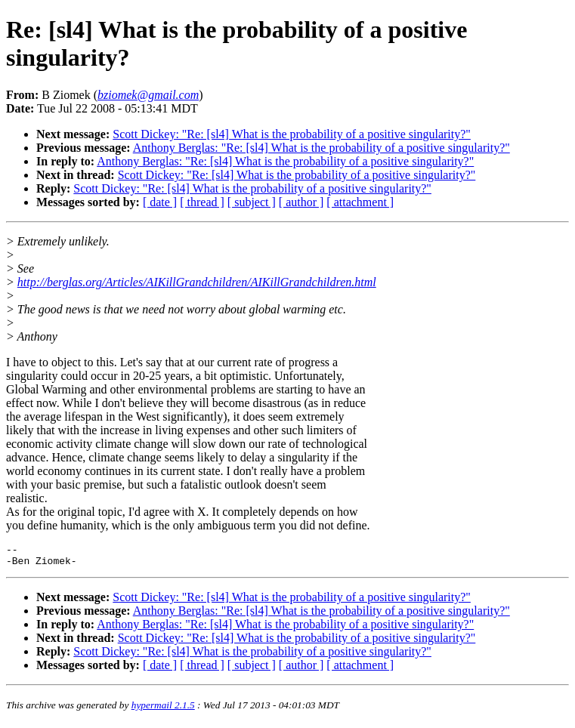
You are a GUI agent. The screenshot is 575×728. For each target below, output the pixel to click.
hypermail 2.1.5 (163, 709)
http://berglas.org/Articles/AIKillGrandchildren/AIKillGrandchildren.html (197, 282)
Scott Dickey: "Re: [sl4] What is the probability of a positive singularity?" (292, 134)
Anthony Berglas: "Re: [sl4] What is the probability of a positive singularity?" (322, 148)
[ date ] (160, 202)
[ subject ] (252, 202)
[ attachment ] (360, 202)
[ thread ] (202, 202)
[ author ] (301, 202)
